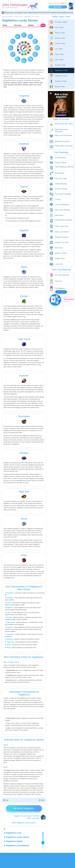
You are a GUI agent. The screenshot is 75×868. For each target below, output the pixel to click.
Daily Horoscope (9, 13)
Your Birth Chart (48, 13)
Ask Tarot (58, 7)
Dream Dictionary (39, 13)
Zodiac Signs (56, 13)
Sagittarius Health (14, 857)
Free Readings (19, 13)
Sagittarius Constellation (18, 861)
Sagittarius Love (14, 848)
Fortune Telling (28, 13)
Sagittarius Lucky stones (18, 852)
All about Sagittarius (24, 808)
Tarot (33, 13)
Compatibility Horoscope (67, 13)
